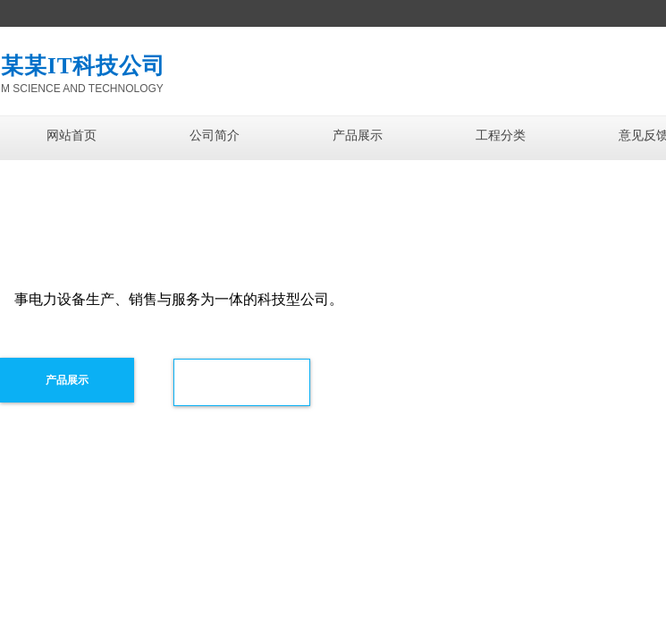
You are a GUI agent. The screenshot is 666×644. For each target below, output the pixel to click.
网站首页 (72, 136)
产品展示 (358, 136)
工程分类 (501, 136)
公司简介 (215, 136)
